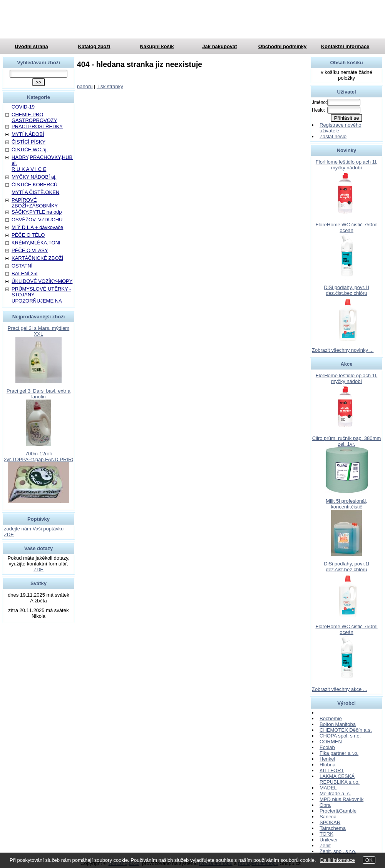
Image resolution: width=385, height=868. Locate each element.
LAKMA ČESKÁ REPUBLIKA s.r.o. (340, 779)
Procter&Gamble (338, 811)
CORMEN (331, 742)
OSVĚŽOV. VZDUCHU (37, 220)
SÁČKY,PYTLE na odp (37, 212)
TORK (326, 834)
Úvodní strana (31, 46)
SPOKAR (330, 822)
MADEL (328, 788)
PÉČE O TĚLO (28, 235)
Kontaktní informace (345, 46)
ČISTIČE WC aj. (30, 150)
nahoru (85, 86)
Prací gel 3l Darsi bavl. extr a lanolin (38, 394)
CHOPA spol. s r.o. (340, 736)
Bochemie (331, 718)
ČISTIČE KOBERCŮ (34, 185)
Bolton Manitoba (338, 724)
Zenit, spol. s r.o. (338, 851)
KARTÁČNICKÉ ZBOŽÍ (37, 258)
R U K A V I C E (29, 169)
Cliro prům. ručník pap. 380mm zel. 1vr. (346, 441)
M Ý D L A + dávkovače (37, 227)
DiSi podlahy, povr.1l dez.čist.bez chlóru (346, 290)
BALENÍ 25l (24, 273)
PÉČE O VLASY (30, 250)
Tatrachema (333, 828)
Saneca (328, 817)
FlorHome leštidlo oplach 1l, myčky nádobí (346, 165)
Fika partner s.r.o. (339, 753)
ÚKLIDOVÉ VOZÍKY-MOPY (42, 281)
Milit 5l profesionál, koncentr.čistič (346, 504)
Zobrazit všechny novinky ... (343, 350)
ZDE (38, 569)
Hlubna (327, 765)
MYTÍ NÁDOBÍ (28, 134)
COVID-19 (23, 107)
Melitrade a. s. (335, 794)
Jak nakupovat (219, 46)
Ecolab (327, 747)
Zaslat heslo (333, 136)
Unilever (329, 840)
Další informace (337, 860)
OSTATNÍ (22, 266)
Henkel (327, 759)
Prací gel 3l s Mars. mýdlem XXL (38, 331)
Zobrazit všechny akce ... (340, 689)
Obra (325, 805)
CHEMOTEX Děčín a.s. (346, 730)
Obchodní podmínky (283, 46)
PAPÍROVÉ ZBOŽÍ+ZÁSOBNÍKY (35, 203)
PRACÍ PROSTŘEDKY (37, 126)
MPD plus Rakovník (341, 799)
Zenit (325, 845)
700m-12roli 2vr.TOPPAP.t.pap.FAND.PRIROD (42, 457)
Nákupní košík (157, 46)
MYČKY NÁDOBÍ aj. (34, 177)
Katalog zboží (94, 46)
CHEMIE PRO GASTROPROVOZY (34, 117)
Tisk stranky (110, 86)
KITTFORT (332, 770)
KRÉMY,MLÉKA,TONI (36, 243)
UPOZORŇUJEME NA (37, 301)
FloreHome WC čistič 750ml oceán (346, 227)
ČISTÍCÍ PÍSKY (28, 142)
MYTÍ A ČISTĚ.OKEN (35, 192)
